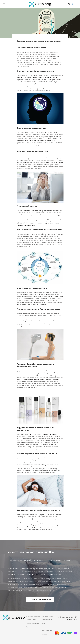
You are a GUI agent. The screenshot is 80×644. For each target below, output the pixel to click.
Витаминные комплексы (33, 616)
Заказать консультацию (40, 599)
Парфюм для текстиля (32, 623)
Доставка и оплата (47, 620)
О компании (45, 627)
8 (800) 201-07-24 (67, 617)
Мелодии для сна (47, 630)
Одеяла (28, 627)
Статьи (43, 623)
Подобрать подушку (47, 616)
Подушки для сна (31, 620)
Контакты (44, 634)
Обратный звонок (72, 620)
